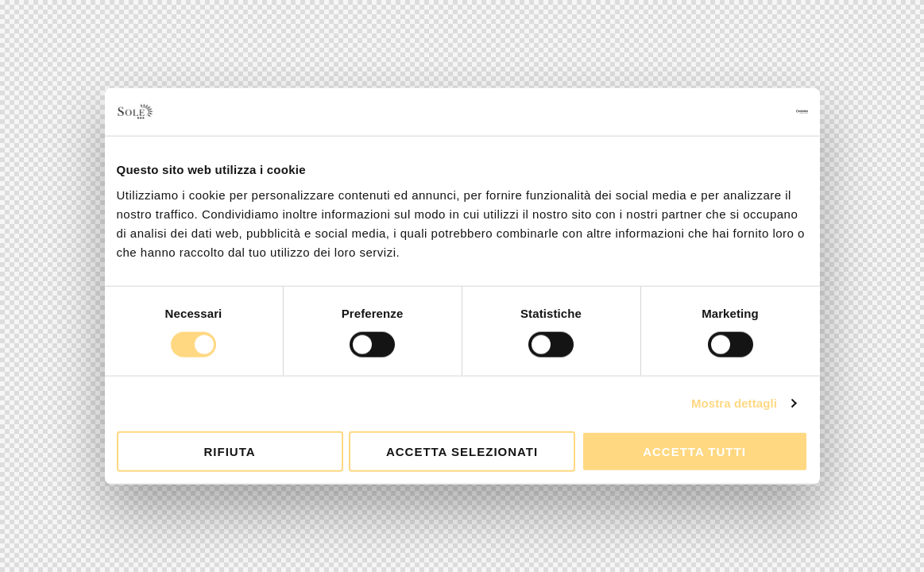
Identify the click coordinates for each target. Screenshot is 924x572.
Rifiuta (229, 451)
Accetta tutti (694, 451)
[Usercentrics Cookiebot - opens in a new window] (738, 112)
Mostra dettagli (734, 403)
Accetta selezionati (462, 451)
